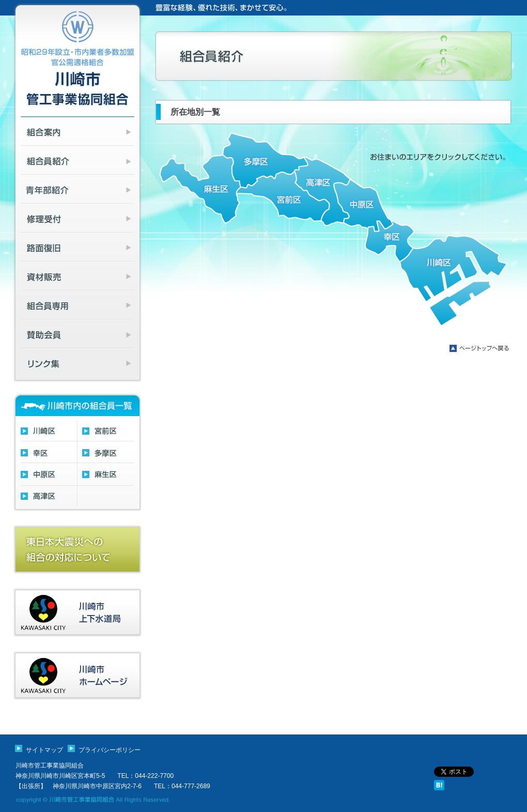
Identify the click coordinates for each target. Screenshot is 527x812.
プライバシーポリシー (110, 750)
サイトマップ (44, 750)
